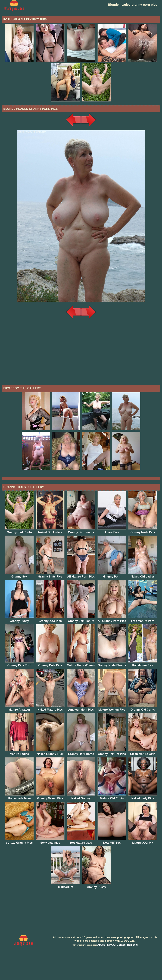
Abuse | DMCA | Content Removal (117, 971)
